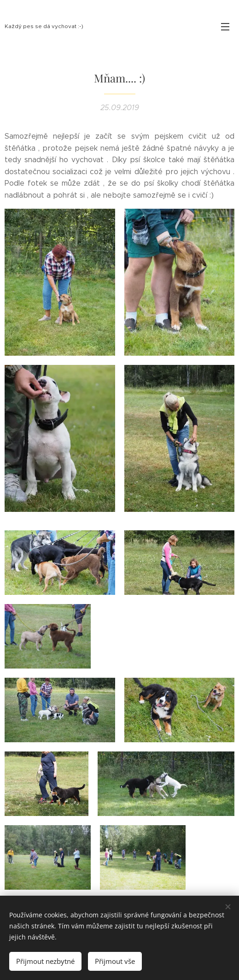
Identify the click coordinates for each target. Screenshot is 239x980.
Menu (225, 27)
